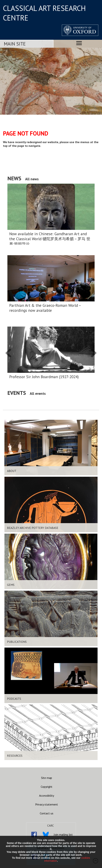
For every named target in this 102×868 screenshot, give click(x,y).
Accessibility (47, 796)
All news (32, 179)
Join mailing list (63, 835)
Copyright (47, 787)
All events (38, 393)
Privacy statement (47, 804)
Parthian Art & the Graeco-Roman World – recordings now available (45, 308)
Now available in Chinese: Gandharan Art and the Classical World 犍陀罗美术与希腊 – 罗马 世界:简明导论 (50, 239)
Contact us (47, 813)
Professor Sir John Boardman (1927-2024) (44, 377)
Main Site (15, 44)
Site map (47, 778)
